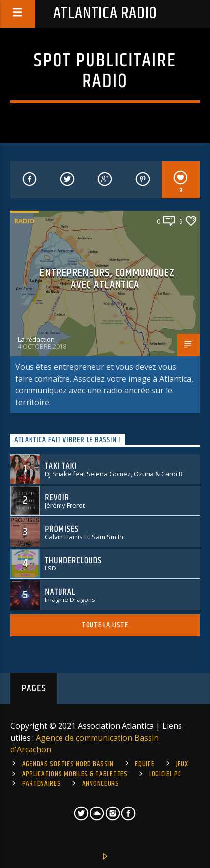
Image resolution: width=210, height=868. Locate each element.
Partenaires (42, 784)
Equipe (145, 764)
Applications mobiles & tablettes (75, 774)
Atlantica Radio (105, 14)
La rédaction (36, 339)
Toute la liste (105, 625)
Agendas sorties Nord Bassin (68, 764)
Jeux (182, 764)
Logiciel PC (165, 774)
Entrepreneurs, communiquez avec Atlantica (107, 279)
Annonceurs (101, 784)
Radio (25, 221)
